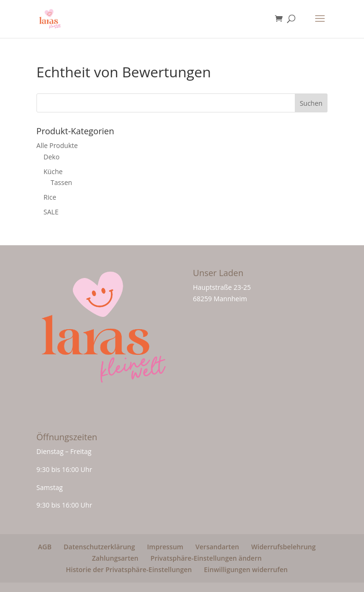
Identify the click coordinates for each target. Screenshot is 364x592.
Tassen (61, 182)
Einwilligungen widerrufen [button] (246, 569)
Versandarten (217, 547)
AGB (45, 547)
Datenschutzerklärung (99, 547)
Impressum (165, 547)
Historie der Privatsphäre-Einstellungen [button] (129, 569)
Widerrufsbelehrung (283, 547)
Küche (53, 171)
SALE (51, 212)
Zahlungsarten (115, 558)
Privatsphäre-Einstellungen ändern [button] (206, 558)
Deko (52, 157)
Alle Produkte (57, 145)
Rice (50, 197)
